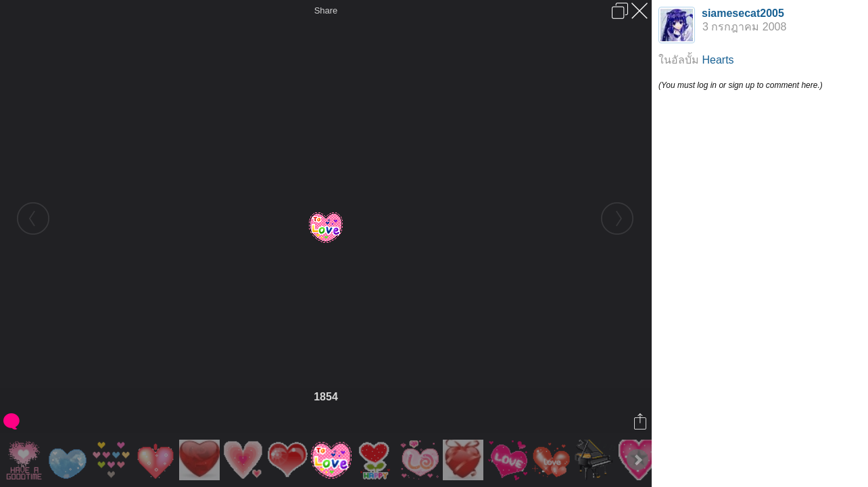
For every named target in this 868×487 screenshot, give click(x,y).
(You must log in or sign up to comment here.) (741, 85)
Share (326, 10)
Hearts (718, 60)
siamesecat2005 (743, 13)
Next (637, 460)
